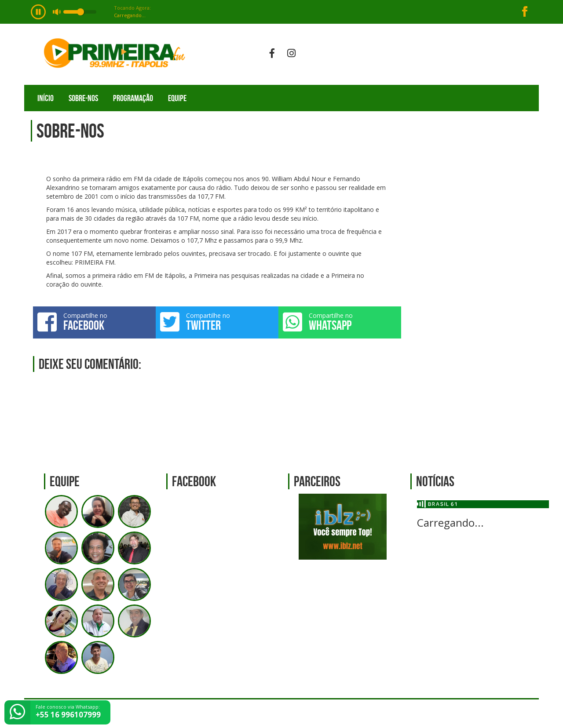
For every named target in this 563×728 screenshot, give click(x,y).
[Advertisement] (475, 291)
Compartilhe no (94, 322)
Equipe (177, 98)
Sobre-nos (83, 98)
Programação (133, 98)
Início (46, 98)
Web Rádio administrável (525, 714)
